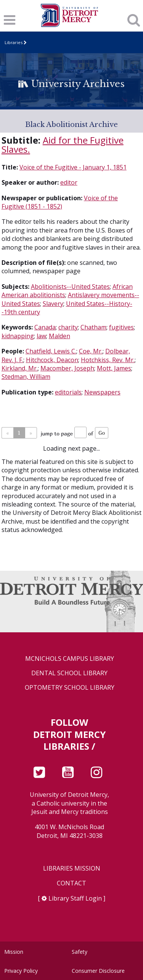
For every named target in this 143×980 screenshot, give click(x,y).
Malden (59, 336)
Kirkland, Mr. (20, 368)
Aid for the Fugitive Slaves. (63, 145)
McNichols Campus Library (70, 659)
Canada (45, 327)
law (41, 336)
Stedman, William (26, 377)
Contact (71, 883)
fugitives (121, 327)
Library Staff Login (75, 898)
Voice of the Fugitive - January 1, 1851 (73, 167)
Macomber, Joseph (67, 368)
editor (69, 182)
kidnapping (18, 336)
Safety (80, 952)
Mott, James (114, 368)
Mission (14, 952)
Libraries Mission (72, 868)
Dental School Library (69, 673)
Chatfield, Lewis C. (51, 351)
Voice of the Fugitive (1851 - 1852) (60, 202)
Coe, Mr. (91, 351)
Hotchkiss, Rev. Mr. (108, 360)
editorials (68, 392)
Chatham (93, 327)
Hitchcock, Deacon (52, 360)
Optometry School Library (70, 688)
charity (68, 327)
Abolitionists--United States (70, 287)
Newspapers (102, 392)
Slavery (53, 304)
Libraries (14, 42)
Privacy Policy (21, 971)
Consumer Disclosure (98, 971)
